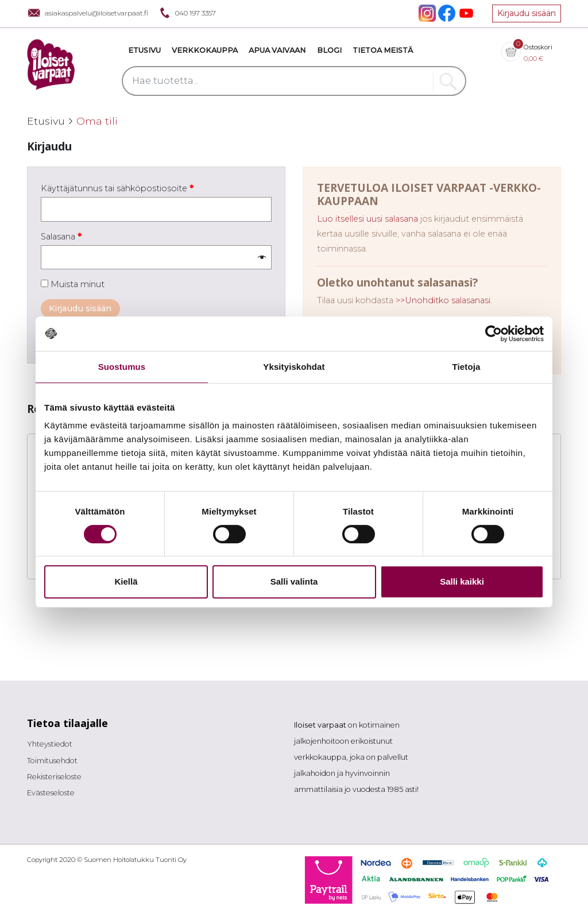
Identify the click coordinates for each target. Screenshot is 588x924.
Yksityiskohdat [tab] (294, 367)
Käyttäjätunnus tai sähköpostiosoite (117, 188)
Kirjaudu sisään (527, 13)
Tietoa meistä (383, 50)
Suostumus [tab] (122, 367)
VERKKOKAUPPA (205, 50)
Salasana (61, 237)
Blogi (329, 50)
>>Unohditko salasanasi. (444, 300)
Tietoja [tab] (467, 367)
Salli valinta (294, 581)
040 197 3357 (187, 13)
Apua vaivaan (277, 50)
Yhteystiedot (50, 744)
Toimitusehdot (52, 761)
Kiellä (126, 581)
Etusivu (144, 50)
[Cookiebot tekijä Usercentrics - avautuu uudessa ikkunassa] (494, 334)
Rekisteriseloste (54, 777)
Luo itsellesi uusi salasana (367, 219)
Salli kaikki (462, 581)
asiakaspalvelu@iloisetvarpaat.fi (88, 13)
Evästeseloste (51, 793)
